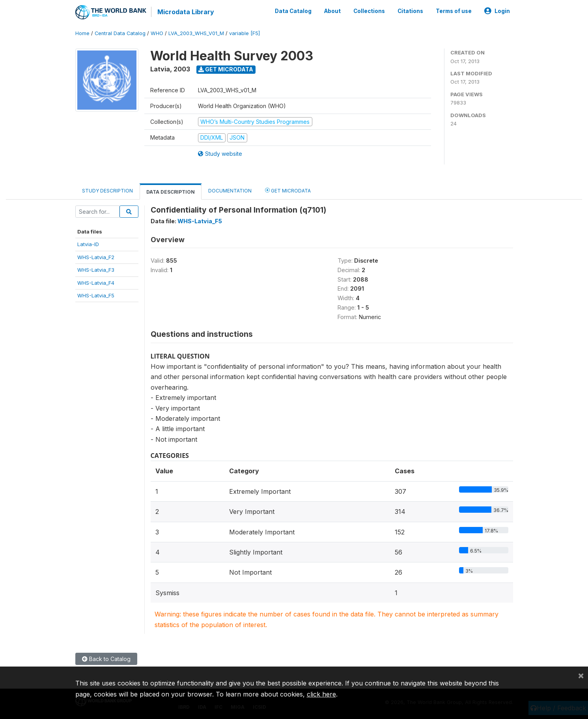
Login (497, 11)
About (332, 11)
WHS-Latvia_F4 (96, 283)
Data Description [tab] (171, 192)
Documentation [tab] (230, 191)
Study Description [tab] (107, 191)
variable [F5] (245, 33)
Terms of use (454, 11)
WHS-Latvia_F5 (96, 295)
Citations (410, 11)
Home (82, 33)
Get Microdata (226, 69)
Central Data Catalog (120, 33)
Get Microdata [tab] (288, 190)
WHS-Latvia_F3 (96, 270)
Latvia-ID (88, 244)
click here (321, 694)
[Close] (581, 675)
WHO (157, 33)
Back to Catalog (106, 659)
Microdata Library (186, 12)
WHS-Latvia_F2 (96, 257)
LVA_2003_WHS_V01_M (196, 33)
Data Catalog (293, 11)
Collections (369, 11)
